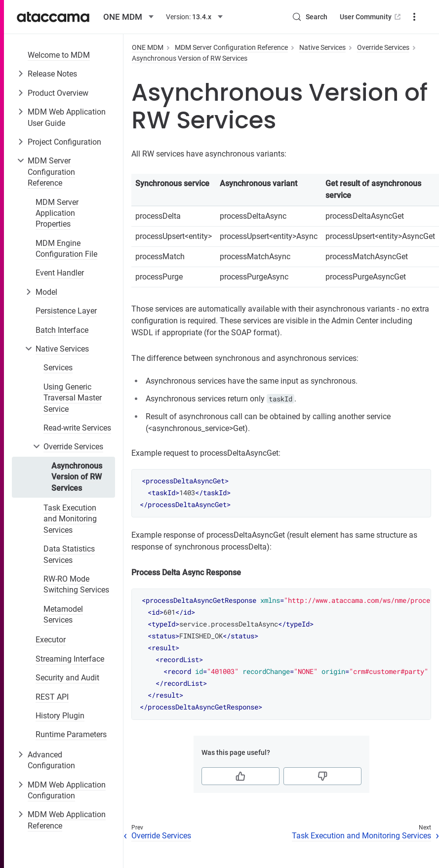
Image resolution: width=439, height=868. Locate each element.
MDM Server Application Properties (57, 213)
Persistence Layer (66, 311)
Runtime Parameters (71, 734)
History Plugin (60, 716)
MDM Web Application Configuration (67, 790)
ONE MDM (148, 47)
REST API (52, 697)
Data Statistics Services (69, 554)
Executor (51, 640)
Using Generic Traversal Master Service (73, 398)
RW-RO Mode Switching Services (76, 584)
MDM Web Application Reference (67, 820)
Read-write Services (77, 428)
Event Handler (60, 273)
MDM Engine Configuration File (66, 249)
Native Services (62, 349)
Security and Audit (67, 678)
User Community (371, 17)
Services (58, 368)
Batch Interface (62, 330)
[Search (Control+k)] (310, 17)
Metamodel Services (63, 614)
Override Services (73, 447)
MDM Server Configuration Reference (51, 172)
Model (46, 292)
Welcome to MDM (59, 55)
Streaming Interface (70, 659)
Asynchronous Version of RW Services (77, 477)
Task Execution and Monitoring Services (70, 519)
